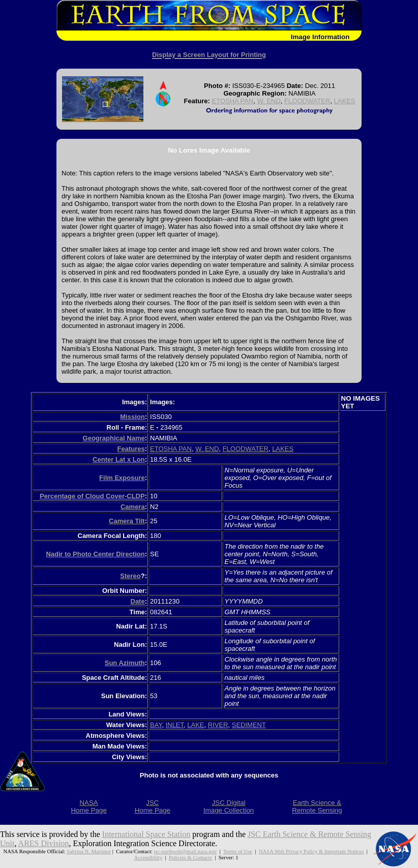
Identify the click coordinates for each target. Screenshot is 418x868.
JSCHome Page (153, 806)
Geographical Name (114, 438)
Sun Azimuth (125, 663)
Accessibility (148, 857)
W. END (269, 101)
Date (138, 601)
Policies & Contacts (190, 857)
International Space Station (146, 834)
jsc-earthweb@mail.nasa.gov (186, 851)
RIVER (218, 725)
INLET (175, 725)
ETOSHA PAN (233, 101)
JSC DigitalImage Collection (229, 806)
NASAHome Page (88, 806)
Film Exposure (122, 478)
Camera (133, 507)
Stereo (130, 576)
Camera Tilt (127, 521)
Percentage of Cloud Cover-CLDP (92, 496)
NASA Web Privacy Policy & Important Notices (311, 851)
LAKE (196, 725)
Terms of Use (238, 851)
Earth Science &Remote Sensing (317, 806)
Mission (132, 417)
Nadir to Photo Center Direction (95, 554)
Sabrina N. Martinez (89, 851)
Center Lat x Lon (119, 459)
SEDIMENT (249, 725)
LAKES (345, 101)
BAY (156, 725)
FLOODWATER (307, 101)
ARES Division (44, 843)
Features (131, 449)
